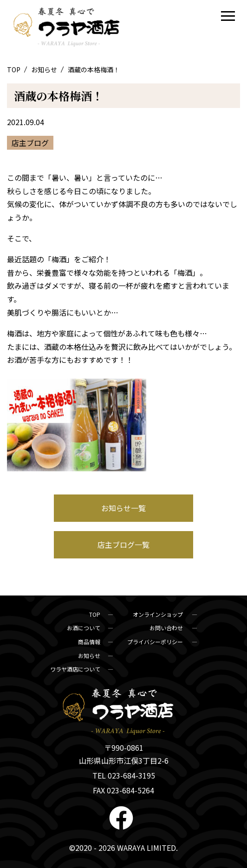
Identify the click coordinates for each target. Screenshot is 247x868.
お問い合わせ (167, 628)
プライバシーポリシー (156, 642)
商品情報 (89, 642)
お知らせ (45, 70)
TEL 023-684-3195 (124, 775)
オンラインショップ (159, 614)
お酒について (84, 628)
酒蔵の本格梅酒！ (58, 96)
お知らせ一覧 (123, 508)
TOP (14, 70)
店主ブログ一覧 (123, 545)
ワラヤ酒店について (75, 669)
